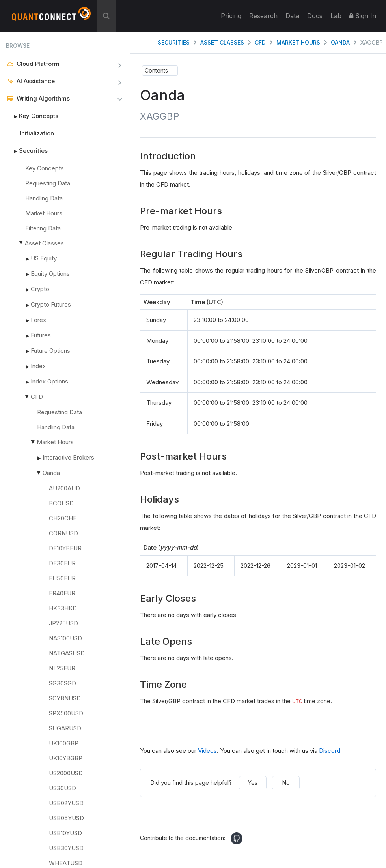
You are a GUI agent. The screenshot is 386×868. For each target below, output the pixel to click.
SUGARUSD (65, 728)
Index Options (49, 381)
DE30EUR (62, 563)
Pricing (231, 16)
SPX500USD (66, 713)
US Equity (44, 258)
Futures (41, 335)
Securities (27, 151)
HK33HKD (63, 608)
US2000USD (66, 773)
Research (263, 16)
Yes (253, 783)
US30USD (62, 788)
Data (292, 16)
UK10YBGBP (66, 758)
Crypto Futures (51, 304)
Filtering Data (43, 228)
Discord (330, 751)
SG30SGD (62, 683)
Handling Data (44, 198)
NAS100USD (65, 638)
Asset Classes (44, 243)
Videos (207, 751)
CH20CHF (63, 518)
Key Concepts (32, 116)
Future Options (50, 351)
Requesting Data (48, 183)
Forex (38, 320)
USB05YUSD (66, 818)
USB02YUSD (66, 803)
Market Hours (44, 213)
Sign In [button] (363, 16)
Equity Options (50, 274)
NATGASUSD (67, 653)
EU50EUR (62, 578)
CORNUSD (63, 533)
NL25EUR (62, 668)
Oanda (51, 473)
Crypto (40, 289)
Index (38, 366)
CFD (37, 397)
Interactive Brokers (68, 457)
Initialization (37, 133)
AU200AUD (64, 488)
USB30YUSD (66, 848)
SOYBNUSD (65, 698)
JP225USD (63, 623)
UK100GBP (64, 743)
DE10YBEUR (65, 548)
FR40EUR (62, 593)
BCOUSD (61, 503)
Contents (156, 70)
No (286, 783)
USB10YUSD (65, 833)
